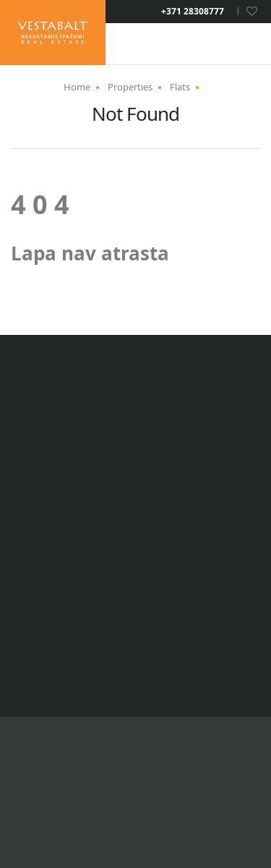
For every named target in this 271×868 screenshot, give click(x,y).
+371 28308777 (193, 12)
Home (77, 87)
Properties (130, 87)
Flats (180, 87)
